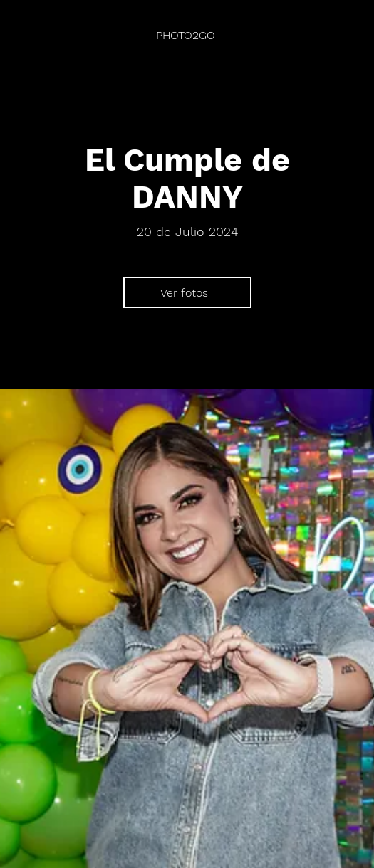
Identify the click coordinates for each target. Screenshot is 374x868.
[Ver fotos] (187, 292)
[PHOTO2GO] (187, 35)
